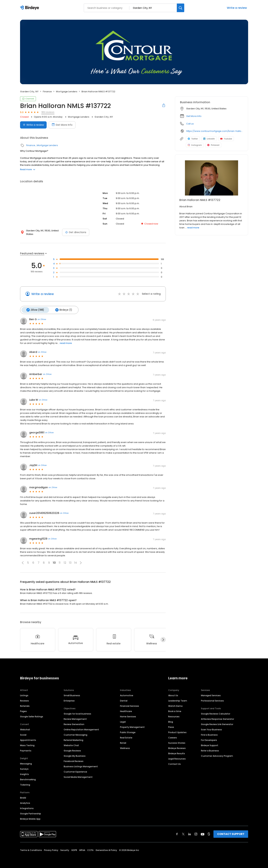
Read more (28, 169)
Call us (190, 124)
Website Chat (71, 745)
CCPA (90, 849)
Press (171, 726)
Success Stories (177, 742)
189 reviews (48, 112)
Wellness (125, 747)
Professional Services (212, 700)
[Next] (163, 639)
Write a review (237, 8)
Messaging (26, 763)
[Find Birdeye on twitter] (183, 833)
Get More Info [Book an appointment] (62, 125)
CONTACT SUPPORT (231, 833)
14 (75, 562)
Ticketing (25, 784)
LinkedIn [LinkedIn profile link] (209, 139)
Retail (123, 742)
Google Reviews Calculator (216, 713)
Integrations (27, 808)
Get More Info (194, 116)
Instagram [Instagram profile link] (195, 145)
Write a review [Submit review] (33, 125)
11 (60, 562)
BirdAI (23, 797)
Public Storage (128, 732)
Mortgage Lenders (67, 92)
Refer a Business (210, 750)
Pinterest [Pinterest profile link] (213, 145)
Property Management (132, 726)
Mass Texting (27, 745)
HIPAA (82, 849)
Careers (173, 737)
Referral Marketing (73, 739)
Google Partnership (31, 813)
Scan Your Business (211, 729)
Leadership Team (178, 700)
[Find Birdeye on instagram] (196, 833)
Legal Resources (177, 758)
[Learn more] (212, 178)
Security (65, 849)
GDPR (74, 849)
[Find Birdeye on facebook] (177, 833)
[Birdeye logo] (30, 8)
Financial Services (130, 705)
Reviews (24, 700)
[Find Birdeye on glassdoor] (209, 833)
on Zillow (42, 319)
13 (70, 562)
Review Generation (74, 724)
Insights (24, 773)
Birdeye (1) (62, 310)
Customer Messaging (75, 734)
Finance (47, 92)
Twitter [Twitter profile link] (193, 139)
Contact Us (174, 763)
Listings (24, 695)
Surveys (24, 768)
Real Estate (126, 737)
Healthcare (126, 711)
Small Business (72, 695)
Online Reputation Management (81, 729)
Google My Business (75, 755)
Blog (171, 721)
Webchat (25, 729)
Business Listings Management (81, 766)
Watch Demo (175, 705)
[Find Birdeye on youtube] (203, 833)
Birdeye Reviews (177, 747)
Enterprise (69, 700)
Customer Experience (75, 771)
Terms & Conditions (31, 849)
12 (65, 562)
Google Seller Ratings (32, 716)
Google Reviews (72, 750)
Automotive (127, 695)
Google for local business (77, 713)
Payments (26, 750)
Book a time (175, 711)
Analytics (25, 802)
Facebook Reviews (74, 760)
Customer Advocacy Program (217, 755)
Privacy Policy (51, 849)
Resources (174, 716)
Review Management (75, 718)
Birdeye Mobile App (30, 818)
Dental (124, 700)
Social (23, 734)
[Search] (181, 8)
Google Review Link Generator (217, 724)
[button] (23, 562)
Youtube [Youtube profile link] (226, 139)
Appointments (28, 739)
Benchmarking (28, 779)
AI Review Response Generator (217, 718)
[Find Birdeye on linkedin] (190, 833)
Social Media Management (78, 776)
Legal (123, 721)
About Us (173, 695)
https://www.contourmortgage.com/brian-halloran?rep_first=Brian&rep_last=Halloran (215, 131)
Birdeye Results (177, 753)
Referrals (25, 705)
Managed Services (211, 695)
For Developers (209, 739)
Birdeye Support (210, 745)
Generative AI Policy (106, 849)
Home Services (128, 716)
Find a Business (209, 734)
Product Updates (177, 732)
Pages (23, 711)
